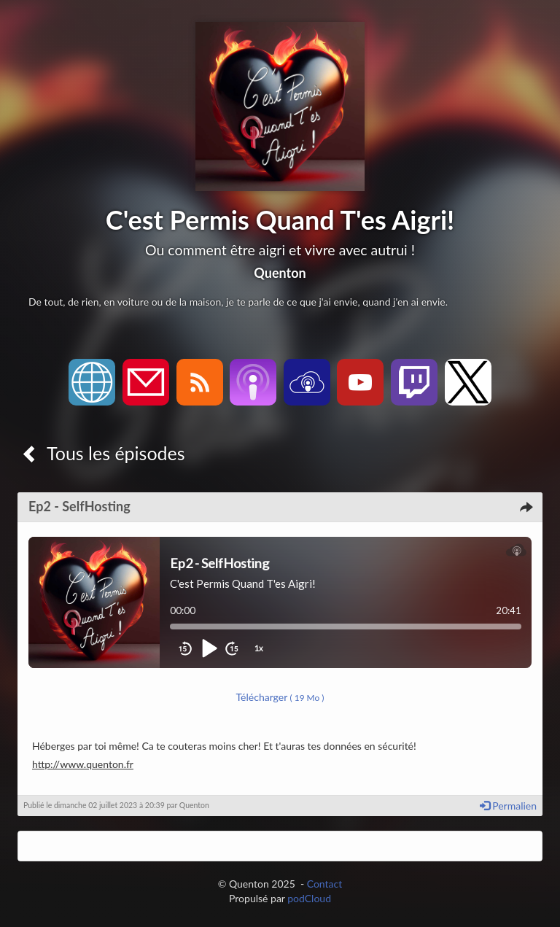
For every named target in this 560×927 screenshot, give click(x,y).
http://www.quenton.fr (83, 764)
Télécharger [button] (280, 697)
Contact (325, 884)
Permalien (508, 806)
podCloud (309, 898)
